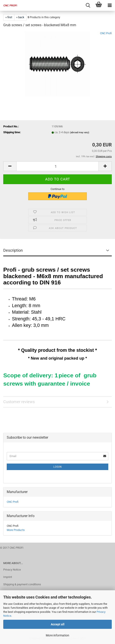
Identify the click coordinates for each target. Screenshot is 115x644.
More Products (16, 530)
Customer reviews (19, 402)
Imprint (8, 577)
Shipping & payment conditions (22, 584)
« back (20, 17)
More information (57, 635)
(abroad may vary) (80, 132)
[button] (10, 166)
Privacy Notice (12, 570)
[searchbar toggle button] (88, 5)
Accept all (58, 624)
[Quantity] (57, 166)
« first (9, 17)
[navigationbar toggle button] (110, 5)
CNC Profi (106, 33)
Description (13, 250)
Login (58, 467)
